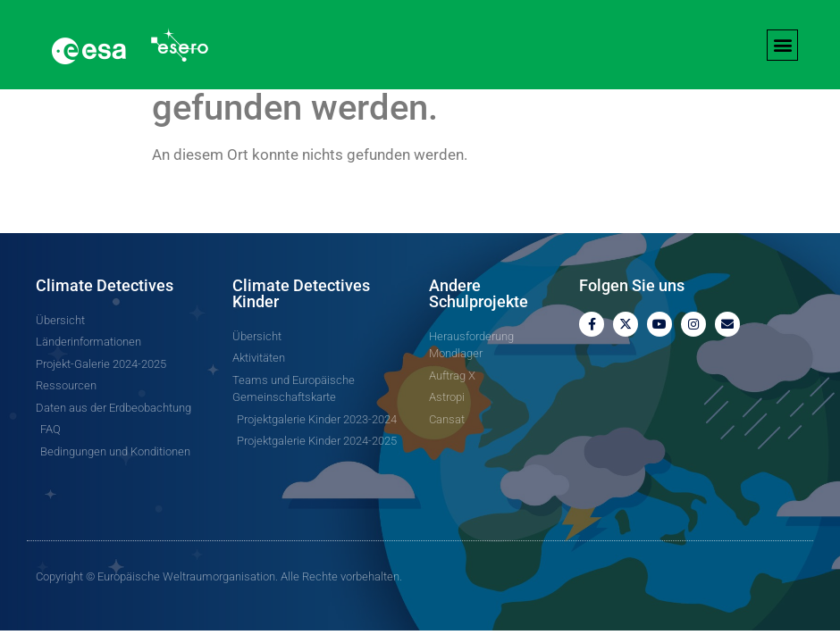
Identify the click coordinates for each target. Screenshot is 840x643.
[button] (782, 45)
